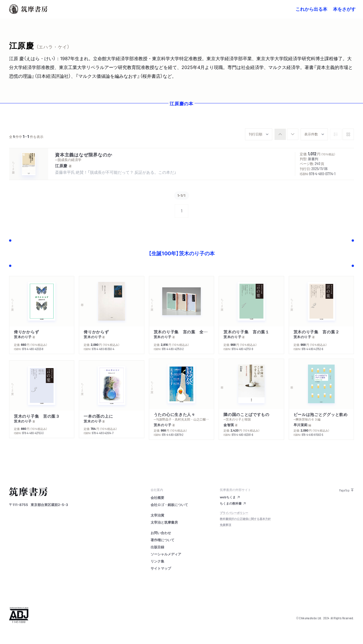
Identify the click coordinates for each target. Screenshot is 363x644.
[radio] (280, 134)
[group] (286, 134)
